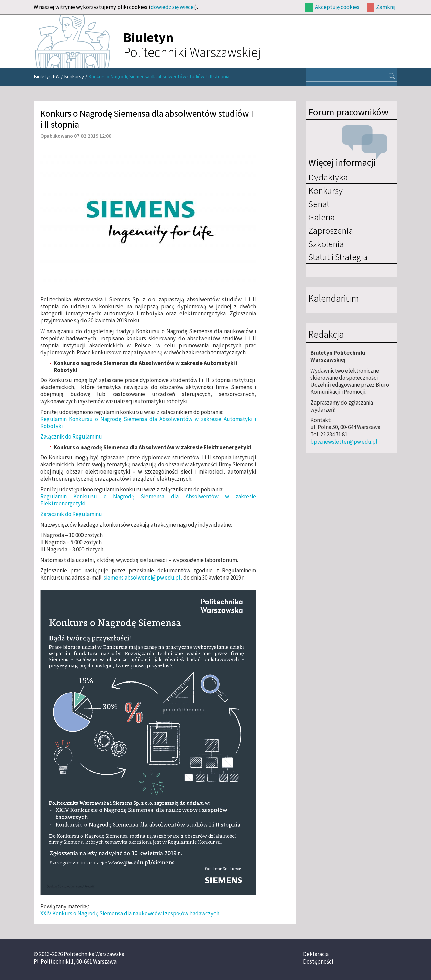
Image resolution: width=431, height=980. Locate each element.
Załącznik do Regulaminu (71, 436)
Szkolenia (326, 244)
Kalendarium (334, 299)
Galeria (322, 217)
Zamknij (386, 7)
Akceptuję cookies (337, 7)
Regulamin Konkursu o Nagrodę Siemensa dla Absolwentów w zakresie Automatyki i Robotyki (148, 423)
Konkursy (74, 77)
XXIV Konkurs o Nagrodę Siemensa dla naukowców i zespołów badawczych (130, 913)
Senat (319, 204)
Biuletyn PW (47, 77)
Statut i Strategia (338, 257)
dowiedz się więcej (173, 7)
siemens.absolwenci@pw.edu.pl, (143, 577)
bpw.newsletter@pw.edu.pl (344, 442)
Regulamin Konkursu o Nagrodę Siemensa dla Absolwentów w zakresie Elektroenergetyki (148, 500)
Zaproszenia (331, 230)
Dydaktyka (328, 177)
